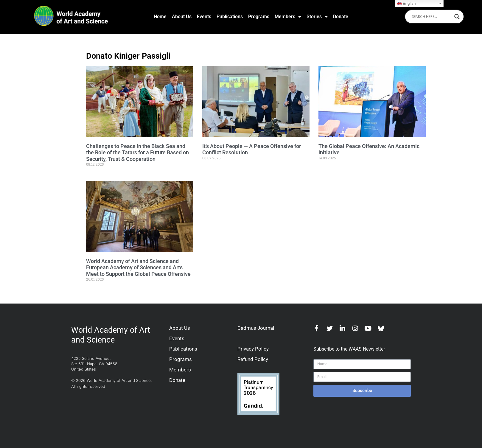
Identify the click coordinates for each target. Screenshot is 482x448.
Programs (259, 17)
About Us (182, 17)
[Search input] (432, 17)
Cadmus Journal (256, 328)
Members (288, 17)
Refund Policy (253, 359)
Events (204, 17)
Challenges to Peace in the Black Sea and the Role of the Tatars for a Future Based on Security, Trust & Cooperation (137, 153)
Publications (230, 17)
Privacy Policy (253, 349)
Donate (341, 17)
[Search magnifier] (457, 17)
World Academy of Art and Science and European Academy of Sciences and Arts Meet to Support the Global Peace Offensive (138, 267)
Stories (317, 17)
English (406, 4)
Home (160, 17)
